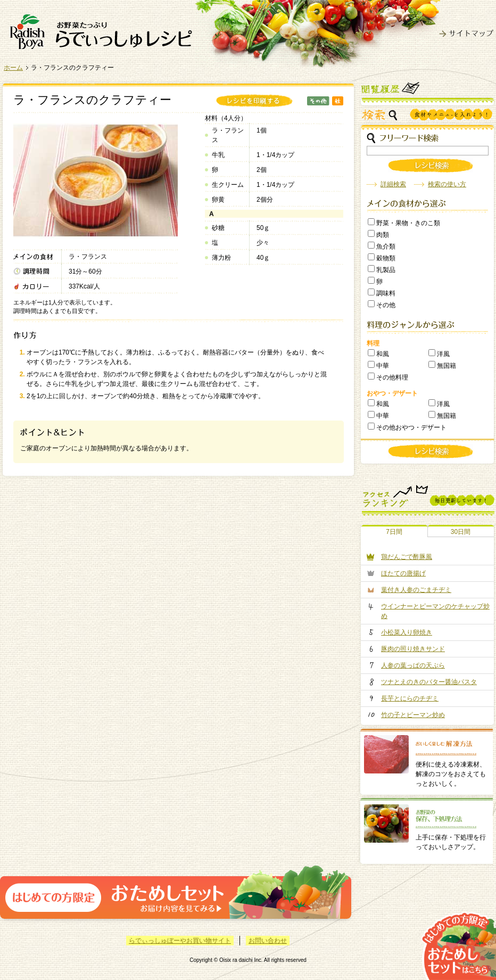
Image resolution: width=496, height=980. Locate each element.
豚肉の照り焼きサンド (413, 649)
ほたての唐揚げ (403, 573)
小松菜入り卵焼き (407, 632)
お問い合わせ (268, 941)
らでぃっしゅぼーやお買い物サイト (180, 941)
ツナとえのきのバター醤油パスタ (429, 682)
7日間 (394, 532)
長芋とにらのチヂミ (410, 698)
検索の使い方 (447, 184)
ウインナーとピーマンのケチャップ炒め (435, 611)
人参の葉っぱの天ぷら (413, 665)
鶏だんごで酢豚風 (407, 557)
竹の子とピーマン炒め (413, 715)
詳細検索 (393, 184)
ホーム (13, 68)
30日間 (461, 532)
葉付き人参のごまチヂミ (416, 590)
